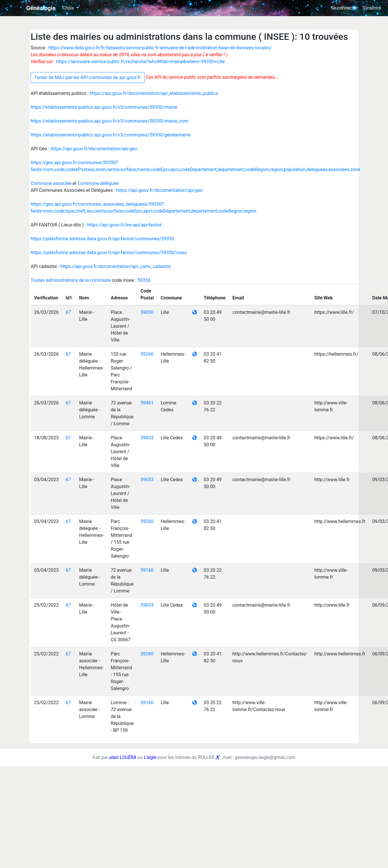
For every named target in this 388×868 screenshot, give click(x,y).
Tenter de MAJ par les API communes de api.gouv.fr (88, 77)
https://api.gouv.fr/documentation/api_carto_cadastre (116, 266)
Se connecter (344, 8)
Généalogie (41, 8)
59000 (147, 312)
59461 (147, 403)
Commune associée (52, 183)
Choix (69, 8)
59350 (144, 280)
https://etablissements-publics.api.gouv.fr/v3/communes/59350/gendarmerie (110, 135)
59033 (147, 438)
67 (68, 312)
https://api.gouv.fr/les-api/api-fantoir (125, 225)
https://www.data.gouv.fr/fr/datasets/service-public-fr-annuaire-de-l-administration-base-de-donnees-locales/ (160, 48)
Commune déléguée (98, 183)
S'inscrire (372, 8)
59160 (147, 570)
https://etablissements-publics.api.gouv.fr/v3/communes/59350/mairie (104, 107)
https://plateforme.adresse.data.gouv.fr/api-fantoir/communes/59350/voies (109, 253)
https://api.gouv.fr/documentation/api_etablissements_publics (154, 93)
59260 (147, 354)
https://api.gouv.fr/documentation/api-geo (94, 149)
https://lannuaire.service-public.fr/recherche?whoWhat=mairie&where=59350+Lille (141, 62)
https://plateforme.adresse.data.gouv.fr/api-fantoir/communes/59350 (102, 239)
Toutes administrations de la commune (71, 280)
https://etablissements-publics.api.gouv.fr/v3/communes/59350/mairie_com (110, 121)
